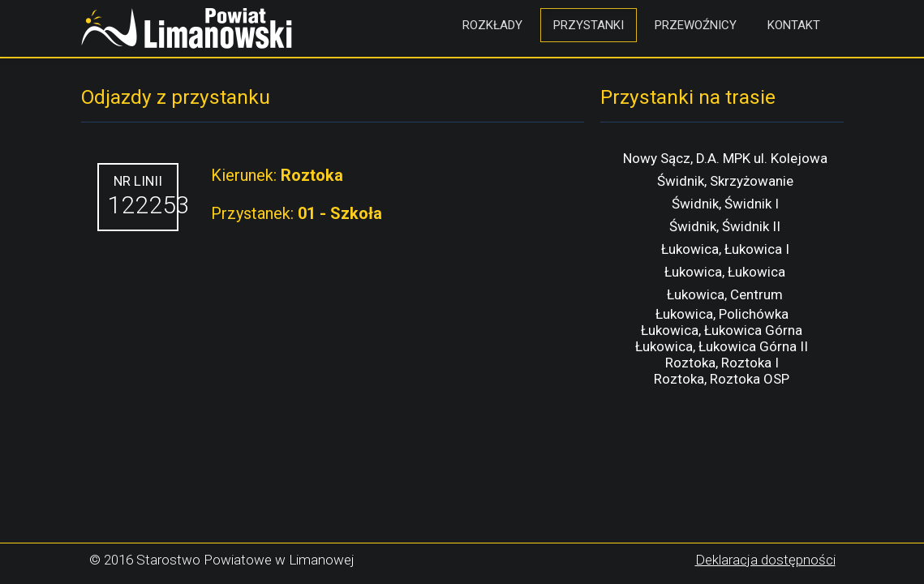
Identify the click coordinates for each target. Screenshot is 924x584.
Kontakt (794, 25)
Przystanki (589, 25)
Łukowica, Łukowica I (725, 249)
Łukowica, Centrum (725, 294)
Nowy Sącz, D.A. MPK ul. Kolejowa (725, 158)
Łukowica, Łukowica (725, 272)
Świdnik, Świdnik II (725, 226)
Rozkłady (492, 25)
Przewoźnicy (696, 25)
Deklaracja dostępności (765, 560)
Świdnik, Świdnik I (725, 204)
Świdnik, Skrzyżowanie (725, 181)
